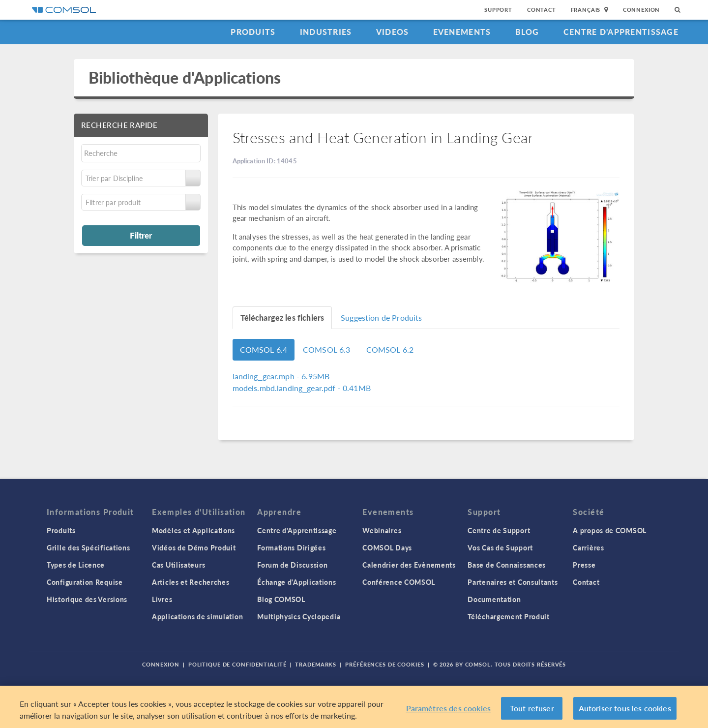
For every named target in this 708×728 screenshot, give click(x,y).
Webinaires (382, 530)
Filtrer (141, 235)
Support (498, 10)
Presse (584, 565)
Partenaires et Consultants (513, 582)
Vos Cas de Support (500, 547)
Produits (253, 32)
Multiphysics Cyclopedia (299, 616)
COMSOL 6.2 (390, 349)
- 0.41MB (302, 388)
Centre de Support (499, 530)
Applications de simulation (197, 616)
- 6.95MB (281, 376)
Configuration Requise (85, 582)
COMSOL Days (387, 547)
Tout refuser (532, 708)
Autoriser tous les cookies (625, 708)
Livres (162, 599)
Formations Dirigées (291, 547)
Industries (326, 32)
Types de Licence (76, 565)
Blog (527, 32)
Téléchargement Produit (508, 616)
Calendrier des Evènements (409, 565)
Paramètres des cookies (449, 708)
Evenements (462, 32)
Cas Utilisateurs (178, 565)
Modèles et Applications (193, 530)
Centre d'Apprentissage (621, 32)
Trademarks (316, 664)
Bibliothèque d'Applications (185, 77)
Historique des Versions (87, 599)
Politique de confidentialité (237, 664)
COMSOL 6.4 (264, 349)
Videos (393, 32)
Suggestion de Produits (381, 318)
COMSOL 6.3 (327, 349)
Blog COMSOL (281, 599)
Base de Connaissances (507, 565)
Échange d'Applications (296, 582)
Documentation (494, 599)
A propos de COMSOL (610, 530)
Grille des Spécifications (88, 547)
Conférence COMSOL (399, 582)
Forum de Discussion (292, 565)
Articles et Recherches (191, 582)
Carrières (588, 547)
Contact (542, 10)
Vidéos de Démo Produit (194, 547)
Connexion (641, 10)
